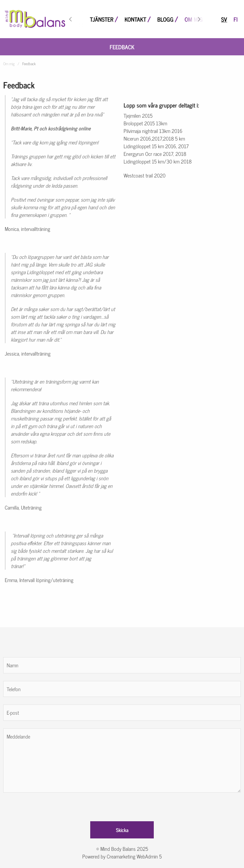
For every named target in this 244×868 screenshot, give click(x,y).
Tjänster (102, 19)
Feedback (122, 47)
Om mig (194, 19)
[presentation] (51, 805)
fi (236, 19)
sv (224, 19)
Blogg (165, 19)
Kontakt (135, 19)
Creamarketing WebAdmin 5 (134, 856)
